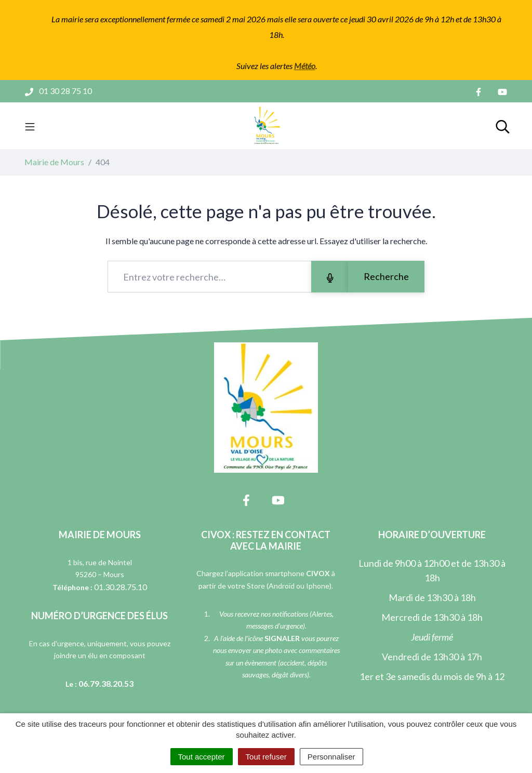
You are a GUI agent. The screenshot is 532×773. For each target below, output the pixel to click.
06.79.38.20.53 (106, 683)
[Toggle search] (503, 126)
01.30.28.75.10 (121, 587)
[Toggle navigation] (30, 126)
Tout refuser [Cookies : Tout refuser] (266, 757)
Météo (305, 66)
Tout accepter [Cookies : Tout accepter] (202, 757)
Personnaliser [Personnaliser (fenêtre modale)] (331, 757)
